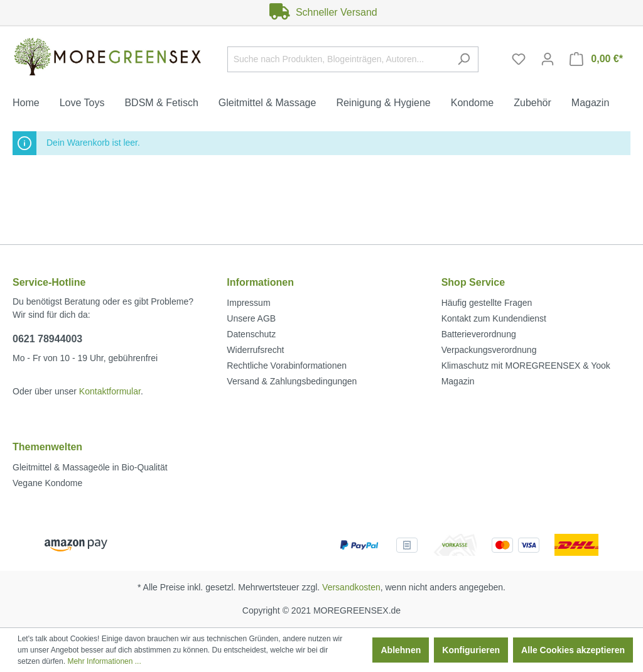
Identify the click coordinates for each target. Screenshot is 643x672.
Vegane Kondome (47, 483)
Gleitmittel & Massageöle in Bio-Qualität (90, 467)
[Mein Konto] (548, 59)
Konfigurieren (471, 650)
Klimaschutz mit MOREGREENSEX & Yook (526, 366)
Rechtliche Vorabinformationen (287, 366)
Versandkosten (351, 587)
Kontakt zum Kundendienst (494, 318)
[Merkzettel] (519, 59)
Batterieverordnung (479, 334)
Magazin (458, 381)
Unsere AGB (251, 318)
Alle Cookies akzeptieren (573, 650)
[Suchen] (464, 59)
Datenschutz (251, 334)
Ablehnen (401, 650)
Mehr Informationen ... (104, 661)
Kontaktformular (110, 391)
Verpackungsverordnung (489, 350)
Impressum (248, 303)
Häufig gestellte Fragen (487, 303)
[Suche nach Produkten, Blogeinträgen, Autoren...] (338, 59)
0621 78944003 (47, 339)
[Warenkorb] (596, 59)
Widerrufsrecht (255, 350)
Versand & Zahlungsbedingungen (292, 381)
